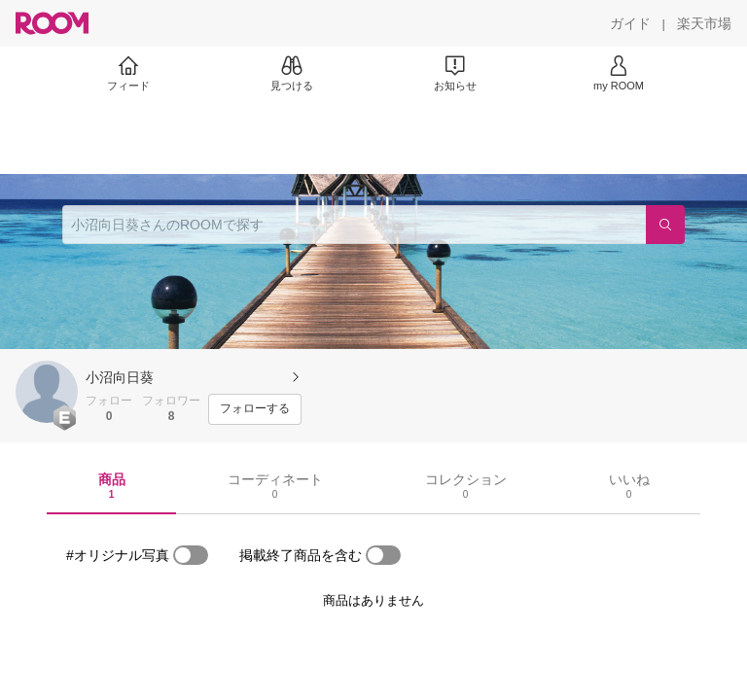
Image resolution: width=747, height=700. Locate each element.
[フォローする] (255, 409)
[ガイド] (630, 23)
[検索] (665, 225)
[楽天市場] (704, 23)
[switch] (191, 555)
